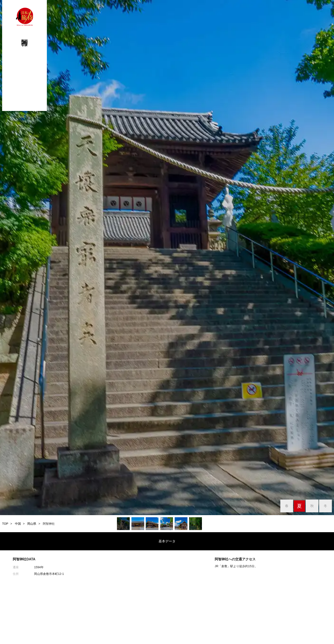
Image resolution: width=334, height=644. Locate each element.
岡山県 (32, 524)
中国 (18, 524)
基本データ (167, 541)
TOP (5, 524)
